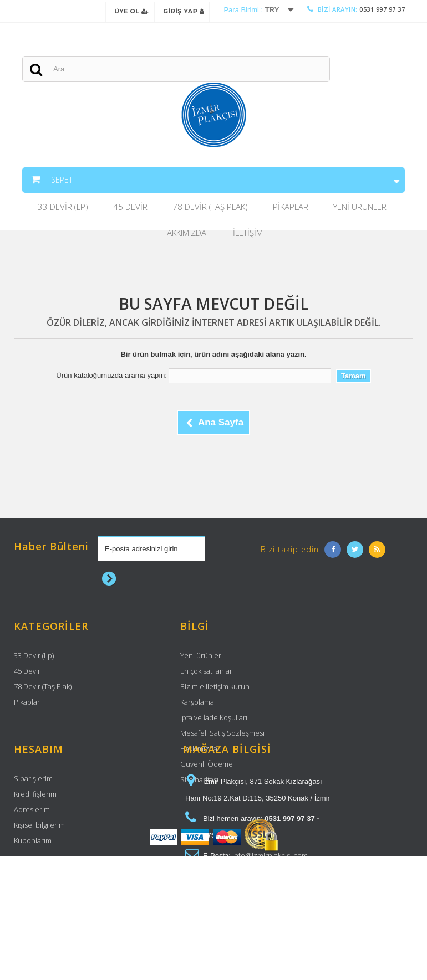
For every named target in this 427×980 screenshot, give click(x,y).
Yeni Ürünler (360, 209)
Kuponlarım (33, 915)
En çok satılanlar (206, 674)
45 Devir (130, 209)
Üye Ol (131, 11)
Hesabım (39, 824)
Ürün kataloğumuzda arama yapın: (111, 378)
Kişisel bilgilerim (39, 900)
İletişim (248, 235)
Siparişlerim (33, 853)
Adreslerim (32, 884)
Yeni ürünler (201, 658)
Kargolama (197, 705)
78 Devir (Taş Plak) (210, 209)
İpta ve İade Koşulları (214, 720)
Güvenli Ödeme (207, 767)
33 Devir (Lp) (63, 209)
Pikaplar (291, 209)
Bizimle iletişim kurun (215, 689)
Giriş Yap (184, 11)
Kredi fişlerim (35, 869)
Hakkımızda (184, 235)
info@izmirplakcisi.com (270, 930)
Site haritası (199, 782)
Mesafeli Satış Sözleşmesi (222, 736)
